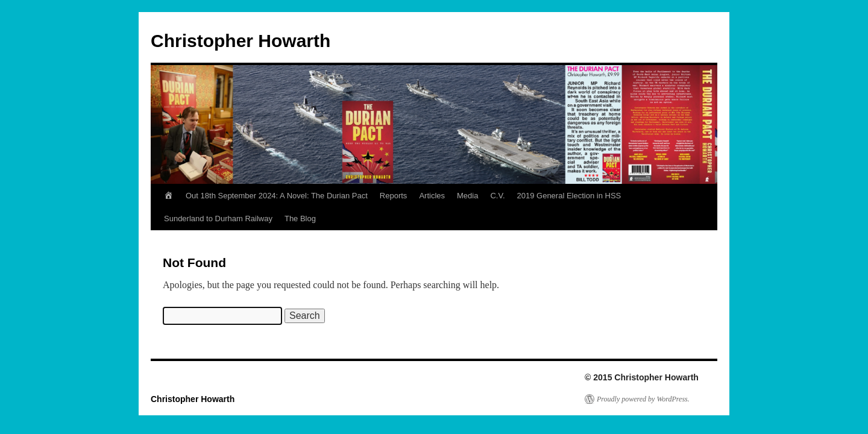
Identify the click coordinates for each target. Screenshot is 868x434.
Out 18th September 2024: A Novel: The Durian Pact (277, 196)
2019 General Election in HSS (569, 196)
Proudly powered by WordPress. (643, 399)
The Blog (300, 219)
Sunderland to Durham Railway (218, 219)
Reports (394, 196)
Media (467, 196)
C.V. (497, 196)
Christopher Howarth (241, 41)
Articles (432, 196)
